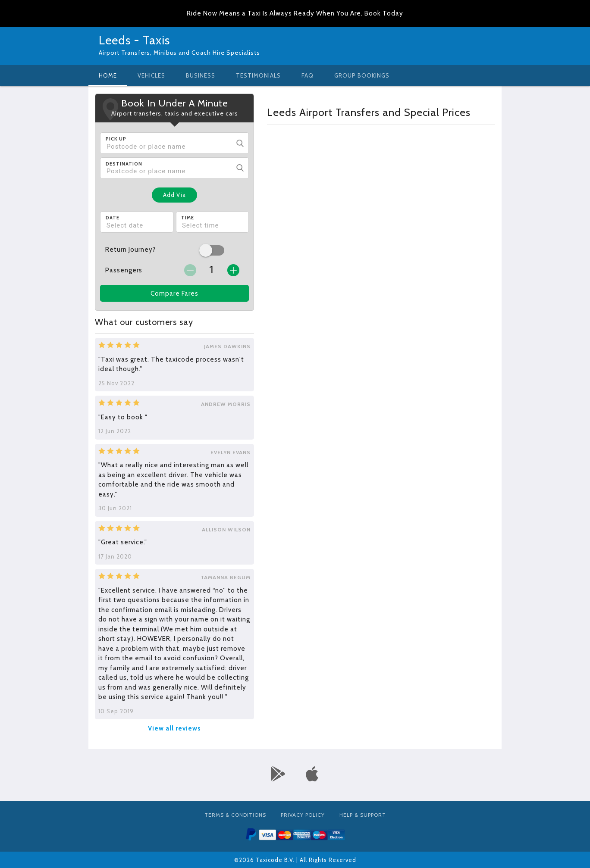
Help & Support (363, 815)
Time (188, 218)
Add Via (174, 195)
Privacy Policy (303, 815)
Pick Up (116, 139)
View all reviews (174, 728)
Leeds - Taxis (134, 40)
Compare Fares (174, 293)
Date (113, 218)
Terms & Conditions (235, 815)
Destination (124, 164)
